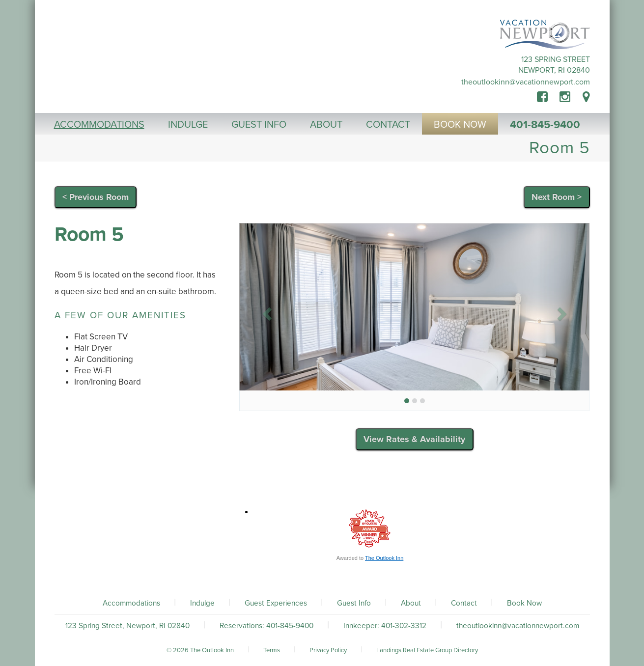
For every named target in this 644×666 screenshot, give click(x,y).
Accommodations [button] (99, 125)
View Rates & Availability (414, 439)
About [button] (326, 125)
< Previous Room (96, 197)
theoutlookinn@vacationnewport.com (526, 82)
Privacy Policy (328, 650)
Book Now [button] (460, 125)
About (411, 603)
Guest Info (354, 603)
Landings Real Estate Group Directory (427, 650)
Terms (272, 650)
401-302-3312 (404, 626)
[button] (266, 311)
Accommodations (131, 603)
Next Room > (557, 197)
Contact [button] (388, 125)
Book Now (524, 603)
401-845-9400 (545, 125)
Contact (464, 603)
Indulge (202, 603)
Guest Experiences (276, 603)
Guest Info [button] (259, 125)
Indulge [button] (188, 125)
